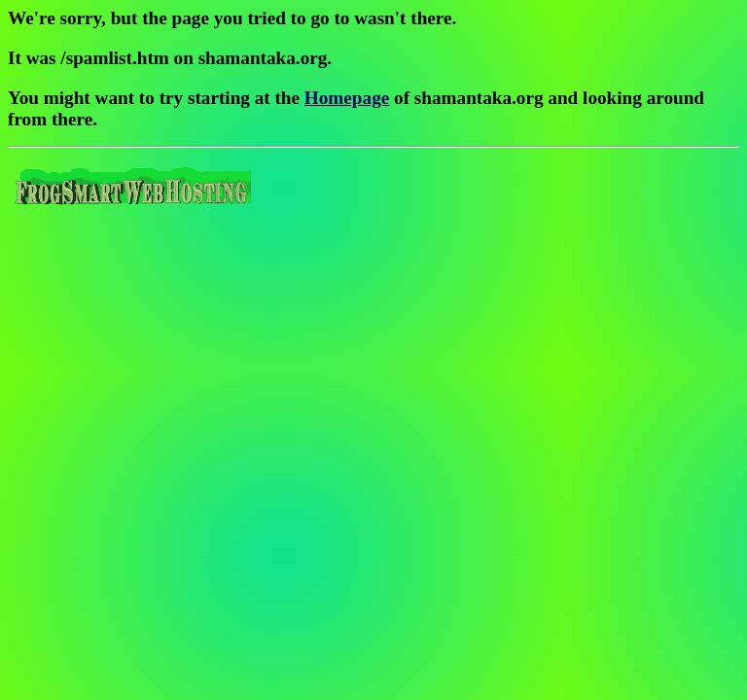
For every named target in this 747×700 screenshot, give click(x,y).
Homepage (347, 98)
